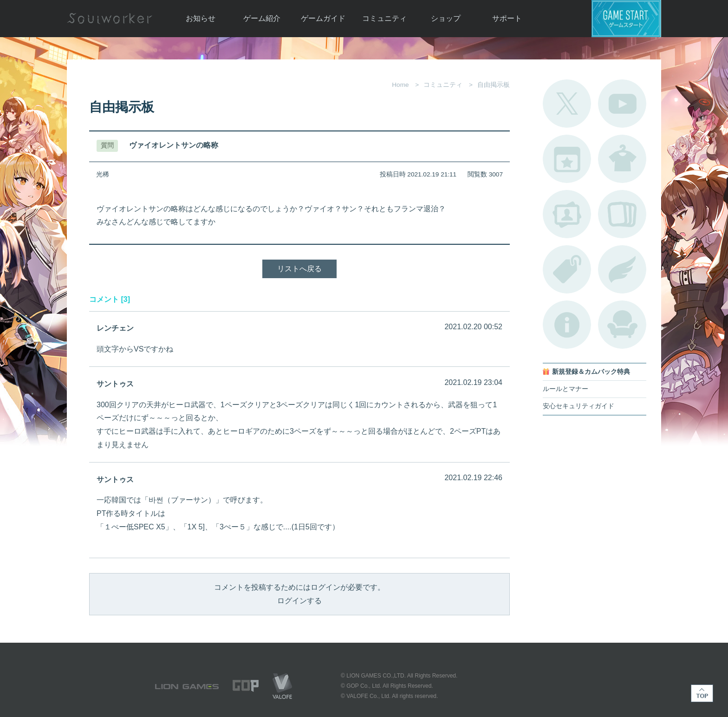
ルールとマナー (565, 389)
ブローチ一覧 (622, 269)
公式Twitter (567, 104)
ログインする (299, 601)
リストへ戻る (299, 269)
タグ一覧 (567, 269)
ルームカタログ (622, 325)
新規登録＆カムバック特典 (591, 372)
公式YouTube (622, 104)
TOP (702, 693)
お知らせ (201, 18)
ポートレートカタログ (567, 214)
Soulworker (110, 19)
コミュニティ (384, 18)
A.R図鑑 (622, 214)
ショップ (446, 18)
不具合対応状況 (567, 325)
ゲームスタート (626, 19)
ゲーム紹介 (262, 18)
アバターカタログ (622, 159)
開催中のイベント (567, 159)
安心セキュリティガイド (578, 406)
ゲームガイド (323, 18)
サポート (507, 18)
